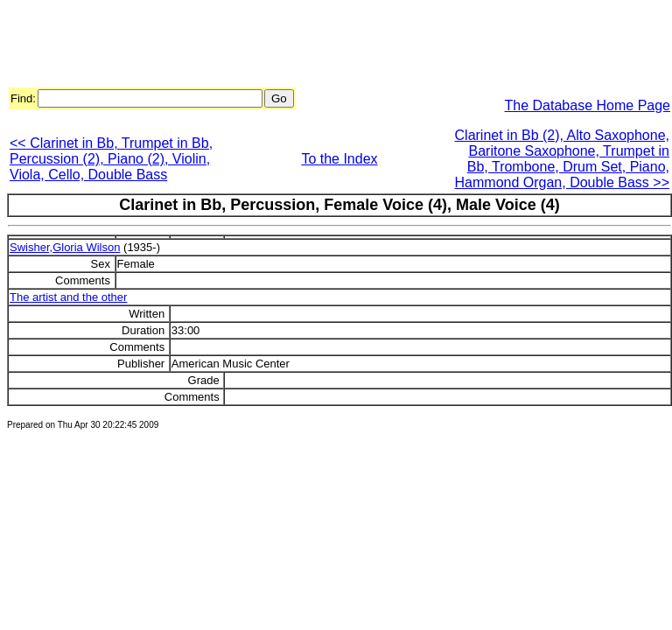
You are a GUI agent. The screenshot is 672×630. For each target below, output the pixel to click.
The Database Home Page (588, 105)
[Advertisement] (325, 46)
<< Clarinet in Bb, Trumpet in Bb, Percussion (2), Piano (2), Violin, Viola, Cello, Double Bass (111, 159)
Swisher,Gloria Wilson (65, 247)
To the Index (339, 159)
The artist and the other (68, 297)
